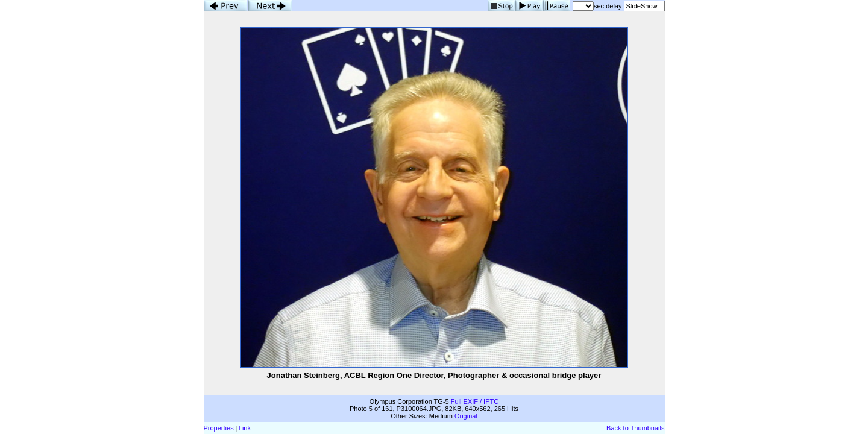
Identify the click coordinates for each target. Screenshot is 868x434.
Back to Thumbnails (635, 428)
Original (466, 416)
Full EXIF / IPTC (475, 401)
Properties (219, 428)
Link (245, 428)
